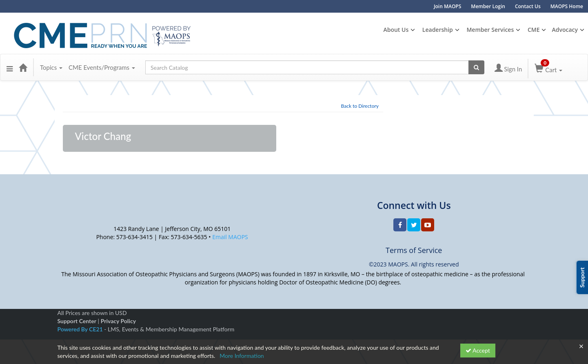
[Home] (23, 67)
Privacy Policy (118, 321)
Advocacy (565, 30)
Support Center (77, 321)
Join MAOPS (447, 6)
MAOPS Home (567, 6)
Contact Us (528, 6)
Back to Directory (360, 106)
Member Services (490, 30)
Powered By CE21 (81, 329)
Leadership (438, 30)
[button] (10, 67)
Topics (51, 67)
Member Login (488, 6)
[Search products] (476, 67)
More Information (242, 356)
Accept (478, 350)
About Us (396, 30)
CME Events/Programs (102, 67)
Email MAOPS (230, 237)
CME (534, 30)
